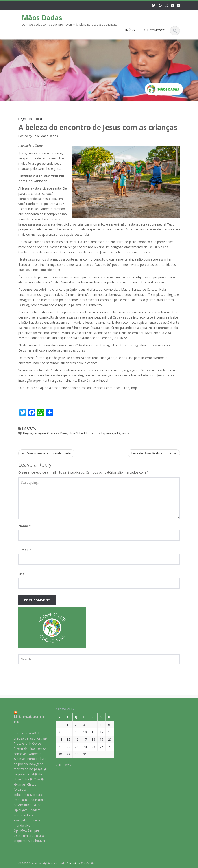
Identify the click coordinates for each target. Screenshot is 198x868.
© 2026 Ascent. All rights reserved (41, 863)
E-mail (25, 550)
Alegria (27, 433)
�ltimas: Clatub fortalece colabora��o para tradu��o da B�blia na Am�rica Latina (27, 795)
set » (65, 765)
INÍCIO (130, 30)
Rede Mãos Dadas (45, 136)
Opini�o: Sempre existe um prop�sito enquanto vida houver (27, 836)
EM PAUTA (29, 428)
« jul (56, 765)
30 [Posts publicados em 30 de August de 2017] (74, 754)
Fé (119, 433)
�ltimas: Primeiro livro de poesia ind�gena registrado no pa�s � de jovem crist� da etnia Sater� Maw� (27, 769)
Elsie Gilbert (77, 433)
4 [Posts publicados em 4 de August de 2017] (89, 725)
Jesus (125, 433)
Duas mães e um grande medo (46, 453)
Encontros (93, 433)
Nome (25, 526)
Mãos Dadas (42, 18)
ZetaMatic (87, 863)
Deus (64, 433)
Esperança (109, 433)
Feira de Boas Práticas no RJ (154, 453)
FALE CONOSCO (153, 30)
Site (22, 574)
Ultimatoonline (26, 719)
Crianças (53, 433)
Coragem (40, 433)
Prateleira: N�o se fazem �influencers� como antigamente (27, 749)
